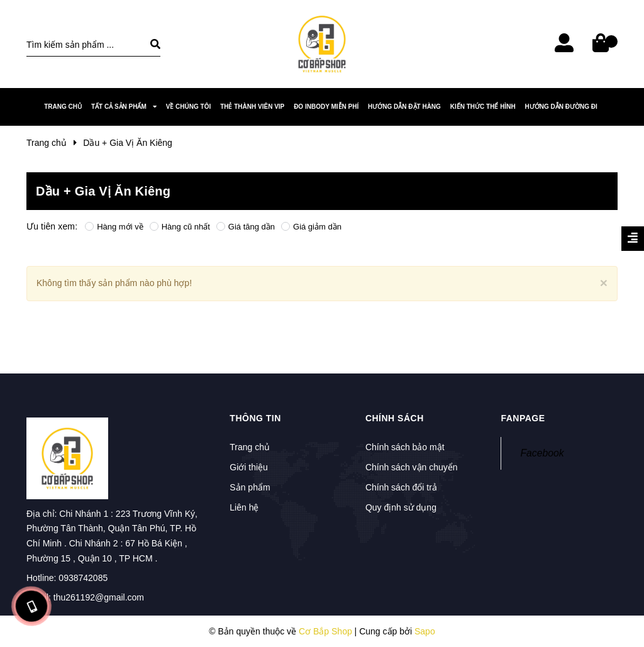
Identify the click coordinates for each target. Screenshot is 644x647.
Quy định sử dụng (401, 507)
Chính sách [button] (395, 418)
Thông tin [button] (255, 418)
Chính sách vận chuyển (412, 467)
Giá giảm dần (311, 227)
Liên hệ (244, 507)
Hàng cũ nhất (180, 227)
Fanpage (523, 418)
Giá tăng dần (246, 227)
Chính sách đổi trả (401, 487)
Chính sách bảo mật (405, 447)
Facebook (542, 453)
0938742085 (83, 578)
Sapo (425, 631)
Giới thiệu (249, 467)
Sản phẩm (250, 487)
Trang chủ (250, 447)
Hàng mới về (114, 227)
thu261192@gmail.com (99, 597)
